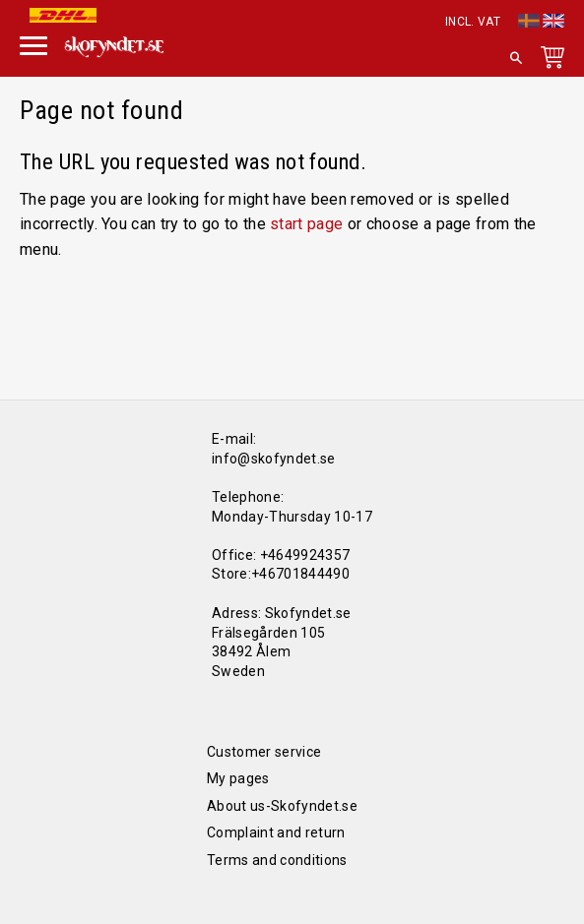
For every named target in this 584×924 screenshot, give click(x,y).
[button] (33, 43)
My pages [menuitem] (238, 778)
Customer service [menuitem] (264, 752)
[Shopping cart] (549, 61)
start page (306, 224)
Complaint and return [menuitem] (276, 832)
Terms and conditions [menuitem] (277, 860)
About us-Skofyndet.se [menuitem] (282, 806)
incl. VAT (473, 22)
